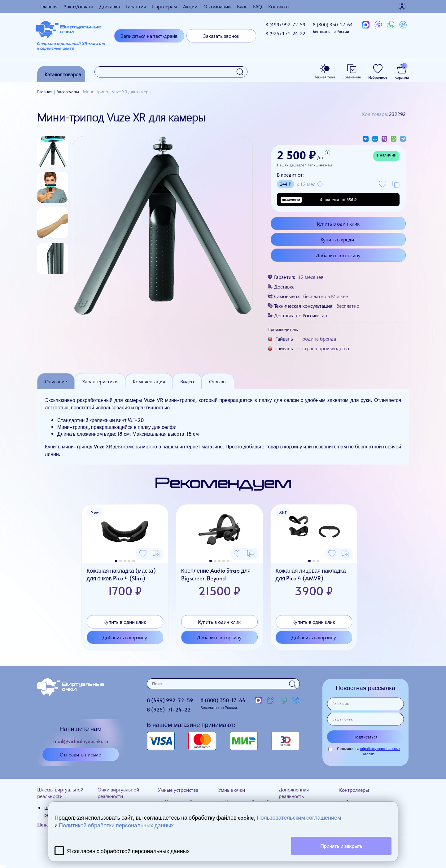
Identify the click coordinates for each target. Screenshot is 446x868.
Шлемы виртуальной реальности (60, 793)
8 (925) (285, 33)
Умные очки (232, 790)
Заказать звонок (221, 36)
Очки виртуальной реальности (118, 793)
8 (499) (285, 24)
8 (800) (333, 27)
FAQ (258, 6)
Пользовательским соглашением (299, 817)
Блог (242, 6)
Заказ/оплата (79, 6)
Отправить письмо (81, 754)
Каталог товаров (63, 74)
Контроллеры (354, 790)
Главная (49, 6)
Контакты (279, 6)
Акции (190, 6)
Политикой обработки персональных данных (116, 825)
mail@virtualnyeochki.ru (81, 741)
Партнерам (164, 6)
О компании (217, 6)
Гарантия (136, 6)
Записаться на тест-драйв (149, 36)
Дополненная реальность (294, 793)
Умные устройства (178, 790)
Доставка (110, 6)
